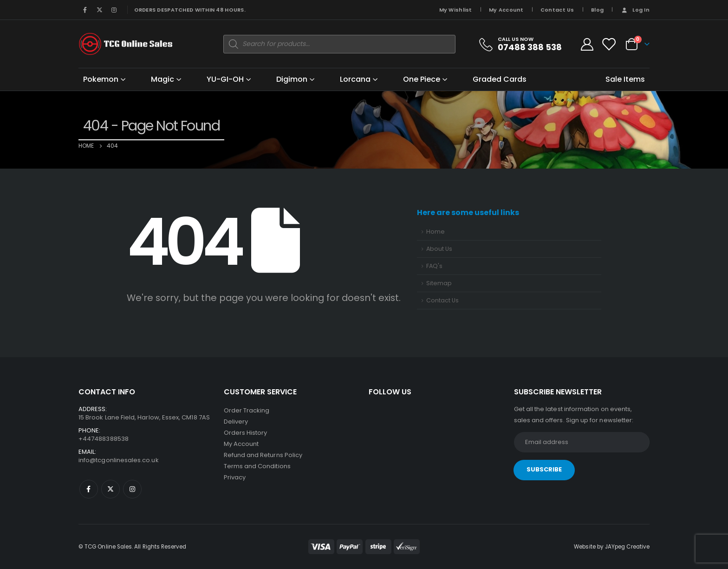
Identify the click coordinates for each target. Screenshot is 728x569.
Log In (635, 10)
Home (435, 232)
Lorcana (355, 79)
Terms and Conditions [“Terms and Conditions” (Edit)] (257, 466)
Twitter (110, 489)
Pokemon (101, 79)
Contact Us (557, 10)
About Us (439, 249)
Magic (162, 79)
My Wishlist (456, 10)
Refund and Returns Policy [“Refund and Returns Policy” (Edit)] (263, 455)
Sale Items (625, 79)
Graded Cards (500, 79)
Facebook (89, 489)
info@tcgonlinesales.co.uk (119, 460)
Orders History (246, 433)
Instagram (132, 489)
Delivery (236, 422)
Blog (597, 10)
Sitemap (439, 283)
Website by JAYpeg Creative (612, 547)
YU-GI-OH (225, 79)
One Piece (422, 79)
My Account (506, 10)
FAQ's (434, 266)
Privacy (235, 477)
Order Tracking (247, 410)
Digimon (292, 79)
